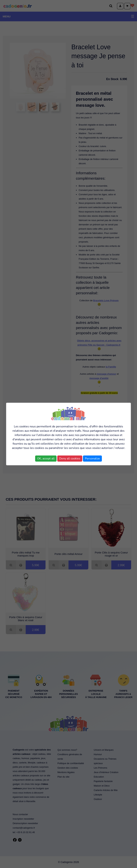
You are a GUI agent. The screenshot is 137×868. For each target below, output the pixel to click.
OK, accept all (46, 459)
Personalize (92, 459)
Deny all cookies (70, 459)
